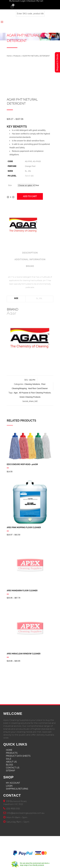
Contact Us (13, 768)
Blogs (9, 765)
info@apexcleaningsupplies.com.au (26, 813)
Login (9, 786)
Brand (30, 266)
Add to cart (30, 196)
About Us (11, 762)
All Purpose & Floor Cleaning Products (35, 393)
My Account (13, 783)
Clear (37, 185)
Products (17, 56)
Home (9, 56)
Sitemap (10, 771)
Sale (9, 759)
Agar (16, 393)
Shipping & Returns (17, 789)
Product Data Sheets (18, 756)
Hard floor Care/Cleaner (38, 388)
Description (30, 253)
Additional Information (30, 259)
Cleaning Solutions (32, 384)
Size (10, 185)
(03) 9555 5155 (13, 809)
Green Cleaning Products (30, 397)
